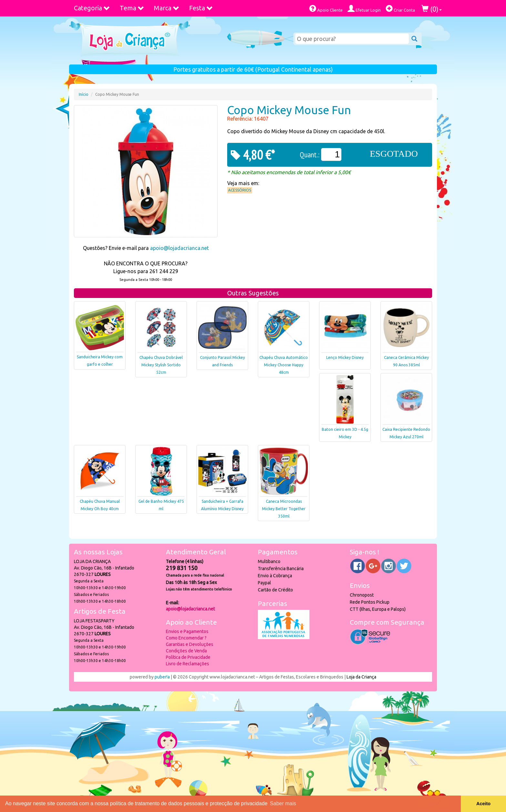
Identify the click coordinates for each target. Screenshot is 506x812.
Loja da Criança (361, 677)
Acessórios (240, 190)
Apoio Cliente (326, 9)
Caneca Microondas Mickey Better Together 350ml (284, 509)
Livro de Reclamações (187, 664)
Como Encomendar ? (186, 638)
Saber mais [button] (283, 803)
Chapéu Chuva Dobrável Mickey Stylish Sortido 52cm (161, 365)
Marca (167, 8)
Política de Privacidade (188, 657)
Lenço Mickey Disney (345, 357)
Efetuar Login (364, 9)
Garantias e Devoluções (190, 644)
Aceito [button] (483, 804)
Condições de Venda (186, 651)
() (432, 9)
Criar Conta (400, 9)
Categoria (92, 8)
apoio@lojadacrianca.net (179, 248)
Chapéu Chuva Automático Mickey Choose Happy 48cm (284, 365)
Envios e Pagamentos (187, 631)
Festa (201, 8)
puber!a (162, 677)
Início (84, 94)
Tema (132, 8)
